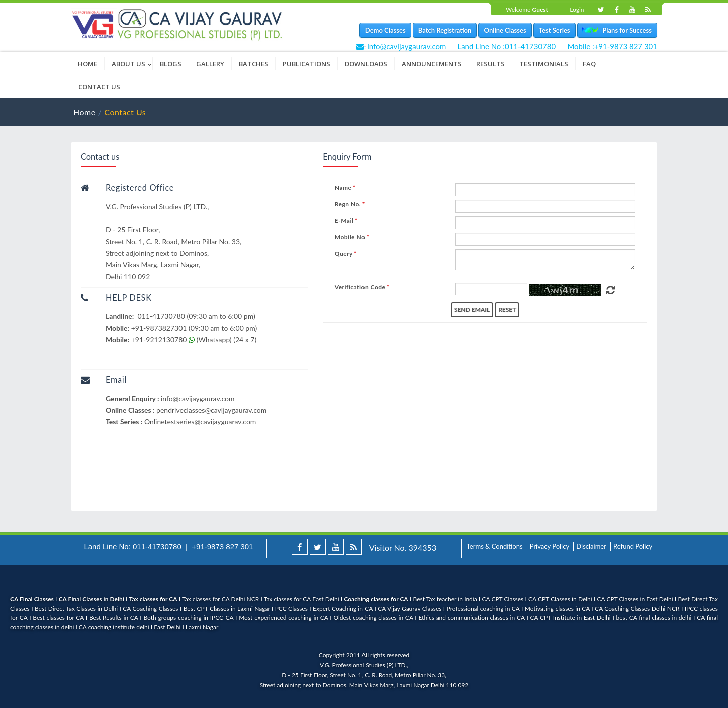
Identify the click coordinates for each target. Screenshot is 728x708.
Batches (253, 64)
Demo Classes (385, 30)
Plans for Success (625, 30)
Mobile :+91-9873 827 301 (612, 46)
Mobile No (350, 237)
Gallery (210, 64)
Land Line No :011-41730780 (506, 46)
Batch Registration (445, 30)
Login (577, 9)
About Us (132, 64)
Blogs (171, 64)
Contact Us (99, 87)
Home (87, 64)
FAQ (589, 64)
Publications (307, 64)
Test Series (555, 30)
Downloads (366, 64)
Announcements (432, 64)
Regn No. (348, 204)
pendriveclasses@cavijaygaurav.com (211, 410)
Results (491, 64)
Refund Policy (633, 546)
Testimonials (544, 64)
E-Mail (344, 221)
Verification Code (360, 287)
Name (343, 188)
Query (344, 254)
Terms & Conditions (495, 546)
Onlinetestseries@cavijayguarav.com (200, 421)
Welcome (527, 9)
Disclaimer (591, 546)
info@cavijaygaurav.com (406, 46)
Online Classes (505, 30)
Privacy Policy (550, 546)
